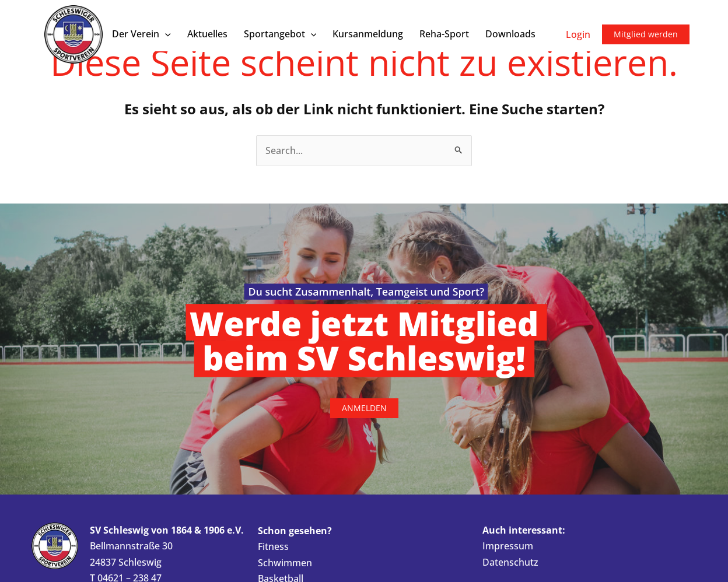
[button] (165, 34)
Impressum (508, 546)
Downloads (510, 34)
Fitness (273, 547)
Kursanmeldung (368, 34)
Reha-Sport (444, 34)
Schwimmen (285, 563)
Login (578, 34)
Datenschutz (510, 562)
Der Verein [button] (141, 34)
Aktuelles (207, 34)
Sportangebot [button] (280, 34)
